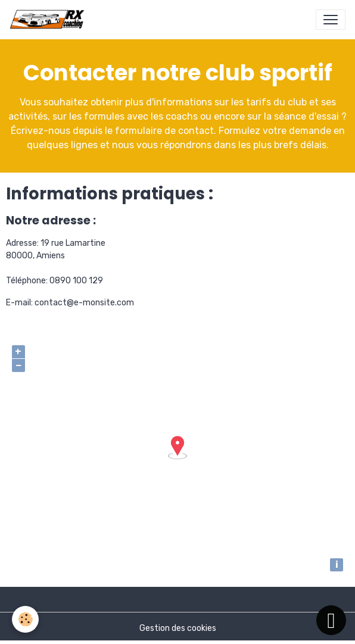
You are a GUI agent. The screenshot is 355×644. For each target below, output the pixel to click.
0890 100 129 (76, 281)
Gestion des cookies (178, 628)
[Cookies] (25, 619)
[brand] (49, 20)
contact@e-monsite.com (84, 303)
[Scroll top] (331, 620)
